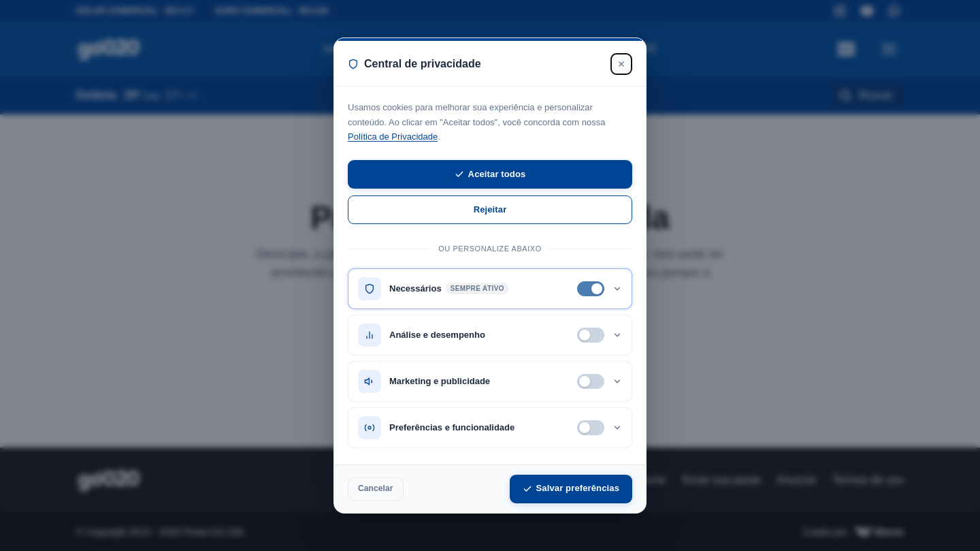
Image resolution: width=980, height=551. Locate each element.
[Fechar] (621, 64)
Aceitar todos (490, 174)
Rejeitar (490, 209)
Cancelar (376, 488)
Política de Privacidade (393, 137)
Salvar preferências (571, 488)
